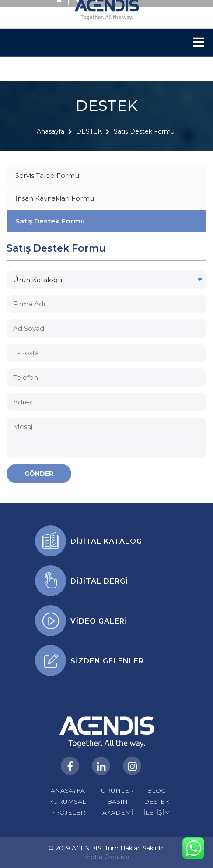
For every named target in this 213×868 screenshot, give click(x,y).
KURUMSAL (68, 801)
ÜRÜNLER (117, 790)
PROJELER (68, 812)
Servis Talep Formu (47, 175)
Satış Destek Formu (144, 139)
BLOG (156, 790)
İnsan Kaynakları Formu (55, 198)
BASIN (117, 801)
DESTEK (89, 139)
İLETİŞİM (157, 812)
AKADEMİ (118, 812)
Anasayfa (51, 139)
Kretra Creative (107, 857)
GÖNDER (39, 474)
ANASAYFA (68, 790)
